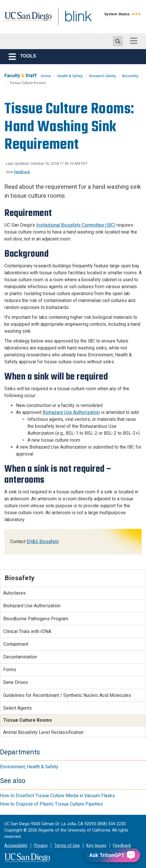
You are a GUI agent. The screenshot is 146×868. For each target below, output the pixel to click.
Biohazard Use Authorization (71, 412)
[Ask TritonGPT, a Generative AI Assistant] (112, 855)
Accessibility (16, 846)
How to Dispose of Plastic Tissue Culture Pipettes (51, 804)
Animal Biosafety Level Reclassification (43, 732)
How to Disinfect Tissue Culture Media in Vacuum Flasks (57, 796)
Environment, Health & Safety (29, 767)
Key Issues (96, 846)
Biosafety (130, 76)
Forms (10, 670)
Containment (16, 644)
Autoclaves (14, 593)
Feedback (122, 846)
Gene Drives (16, 682)
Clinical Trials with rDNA (27, 631)
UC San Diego (30, 21)
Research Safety (102, 76)
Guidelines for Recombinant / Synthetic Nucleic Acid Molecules (67, 695)
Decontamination (20, 657)
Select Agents (17, 708)
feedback (22, 172)
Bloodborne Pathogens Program (36, 619)
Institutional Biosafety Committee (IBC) (76, 225)
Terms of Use (67, 846)
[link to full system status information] (137, 14)
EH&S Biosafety (43, 542)
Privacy (41, 846)
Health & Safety (70, 76)
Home (46, 76)
